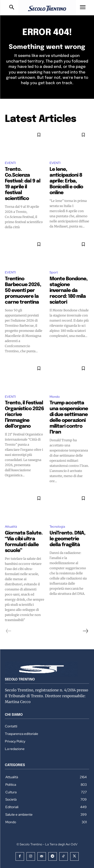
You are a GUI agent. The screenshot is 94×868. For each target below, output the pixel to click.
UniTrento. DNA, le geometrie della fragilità (67, 539)
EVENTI (10, 163)
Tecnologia (57, 527)
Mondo (55, 397)
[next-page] (85, 631)
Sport (54, 272)
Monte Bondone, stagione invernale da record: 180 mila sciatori (68, 291)
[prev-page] (9, 631)
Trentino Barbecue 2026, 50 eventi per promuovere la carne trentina (23, 291)
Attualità (11, 527)
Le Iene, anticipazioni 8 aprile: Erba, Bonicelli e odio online (66, 181)
